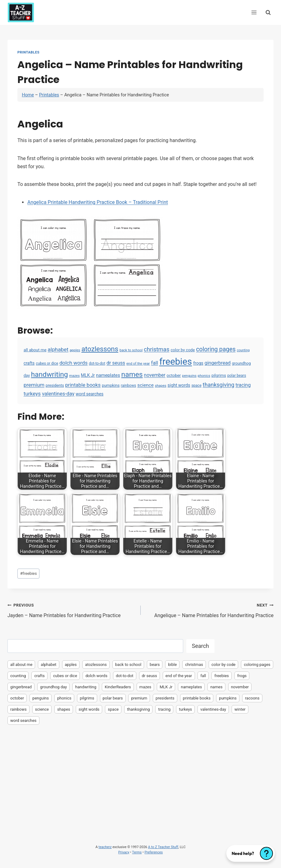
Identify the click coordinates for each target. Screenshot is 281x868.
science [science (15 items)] (145, 385)
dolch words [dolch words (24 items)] (73, 363)
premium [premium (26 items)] (34, 385)
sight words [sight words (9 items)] (179, 385)
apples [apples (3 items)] (75, 350)
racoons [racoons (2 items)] (252, 698)
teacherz (105, 847)
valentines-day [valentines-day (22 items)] (58, 394)
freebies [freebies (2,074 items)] (176, 362)
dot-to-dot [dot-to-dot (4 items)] (97, 363)
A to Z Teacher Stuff (163, 847)
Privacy (124, 852)
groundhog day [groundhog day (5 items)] (53, 687)
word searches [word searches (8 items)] (90, 394)
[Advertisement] (140, 776)
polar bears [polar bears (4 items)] (237, 376)
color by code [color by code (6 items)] (183, 350)
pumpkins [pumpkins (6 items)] (111, 385)
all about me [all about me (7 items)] (35, 350)
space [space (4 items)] (196, 386)
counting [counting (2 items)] (243, 350)
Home (28, 95)
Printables (28, 52)
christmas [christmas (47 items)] (156, 349)
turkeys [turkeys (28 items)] (32, 394)
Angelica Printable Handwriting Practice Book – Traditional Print (98, 202)
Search (200, 646)
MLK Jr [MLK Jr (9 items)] (88, 375)
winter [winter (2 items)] (240, 709)
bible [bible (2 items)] (172, 665)
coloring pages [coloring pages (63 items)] (216, 349)
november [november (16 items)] (155, 375)
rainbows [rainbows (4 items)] (128, 386)
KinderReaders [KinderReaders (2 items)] (118, 687)
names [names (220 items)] (132, 374)
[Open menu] (254, 12)
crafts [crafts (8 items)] (29, 363)
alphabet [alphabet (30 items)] (58, 349)
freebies (29, 573)
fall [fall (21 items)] (154, 363)
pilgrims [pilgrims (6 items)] (219, 375)
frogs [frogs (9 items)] (198, 363)
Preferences (154, 852)
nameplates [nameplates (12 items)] (108, 375)
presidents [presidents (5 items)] (55, 385)
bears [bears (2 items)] (155, 665)
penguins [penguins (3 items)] (189, 376)
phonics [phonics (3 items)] (204, 376)
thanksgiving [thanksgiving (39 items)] (219, 385)
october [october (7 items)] (174, 375)
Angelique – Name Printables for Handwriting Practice (210, 610)
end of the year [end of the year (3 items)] (138, 363)
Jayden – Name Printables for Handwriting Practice (72, 610)
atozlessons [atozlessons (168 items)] (100, 349)
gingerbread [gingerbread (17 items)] (218, 363)
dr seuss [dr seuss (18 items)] (116, 363)
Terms (137, 852)
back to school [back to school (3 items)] (131, 350)
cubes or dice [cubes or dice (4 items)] (47, 363)
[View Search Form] (268, 12)
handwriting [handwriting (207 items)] (50, 374)
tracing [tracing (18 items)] (243, 385)
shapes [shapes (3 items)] (161, 386)
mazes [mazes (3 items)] (75, 376)
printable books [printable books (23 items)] (83, 385)
